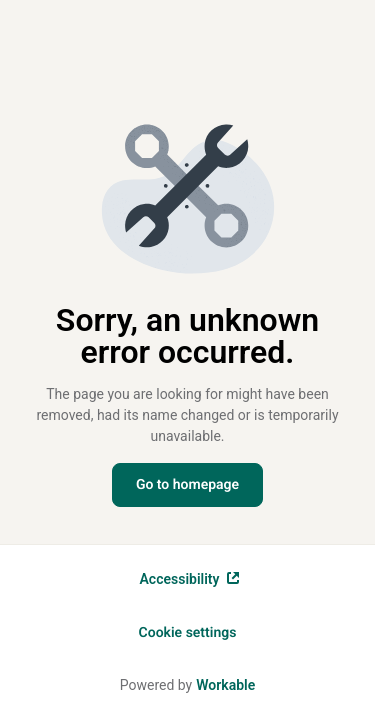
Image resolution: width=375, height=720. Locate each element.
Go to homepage (187, 485)
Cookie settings (188, 633)
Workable (225, 685)
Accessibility (190, 579)
